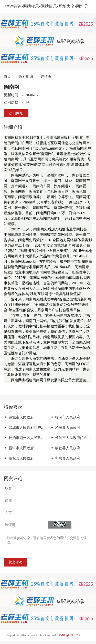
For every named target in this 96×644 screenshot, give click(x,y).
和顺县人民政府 (65, 458)
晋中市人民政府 (19, 448)
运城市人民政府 (19, 417)
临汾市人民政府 (65, 417)
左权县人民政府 (19, 458)
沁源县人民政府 (65, 428)
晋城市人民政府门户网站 (26, 428)
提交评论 (16, 565)
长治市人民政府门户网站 (72, 438)
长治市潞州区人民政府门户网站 (31, 438)
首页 (7, 77)
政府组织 (26, 77)
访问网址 (16, 113)
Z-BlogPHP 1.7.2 (70, 638)
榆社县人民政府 (65, 448)
